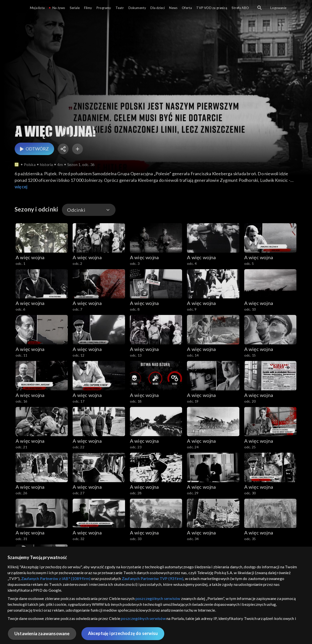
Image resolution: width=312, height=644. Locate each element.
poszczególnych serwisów (158, 598)
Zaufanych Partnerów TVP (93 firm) (153, 578)
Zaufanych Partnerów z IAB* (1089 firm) (56, 578)
